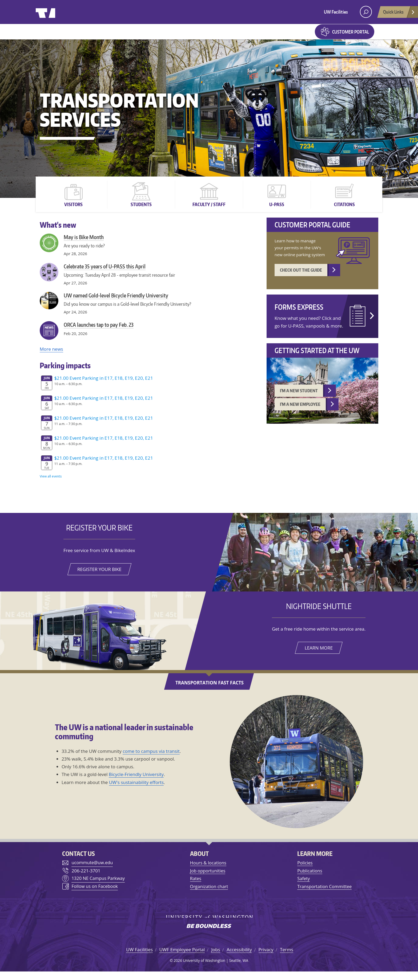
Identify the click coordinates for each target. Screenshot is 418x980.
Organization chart (209, 894)
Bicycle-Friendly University (136, 782)
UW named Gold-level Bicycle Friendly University (116, 303)
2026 (178, 969)
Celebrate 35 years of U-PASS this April (105, 274)
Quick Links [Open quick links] (399, 13)
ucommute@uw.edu (92, 870)
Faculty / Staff (209, 212)
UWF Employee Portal (182, 958)
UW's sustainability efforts (136, 790)
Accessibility (239, 958)
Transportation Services (119, 117)
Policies (304, 870)
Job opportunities (208, 878)
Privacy (266, 958)
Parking (159, 35)
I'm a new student (299, 398)
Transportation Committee (325, 894)
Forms (211, 35)
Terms (287, 958)
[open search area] (366, 12)
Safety (303, 886)
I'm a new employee (300, 412)
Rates (195, 886)
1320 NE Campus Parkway (98, 886)
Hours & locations (208, 870)
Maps (188, 35)
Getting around (116, 35)
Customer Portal (351, 35)
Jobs (216, 958)
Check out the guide (301, 277)
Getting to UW (66, 35)
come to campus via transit (151, 759)
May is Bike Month (84, 244)
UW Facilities (336, 12)
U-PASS (277, 212)
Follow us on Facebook (95, 894)
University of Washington (57, 12)
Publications (309, 878)
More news (51, 356)
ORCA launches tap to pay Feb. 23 (99, 332)
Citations (344, 212)
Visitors (73, 212)
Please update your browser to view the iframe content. (148, 434)
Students (141, 212)
